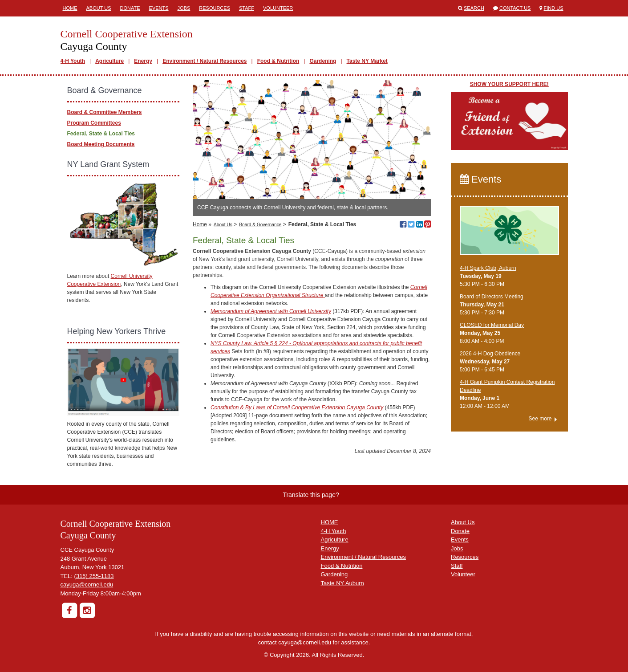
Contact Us (515, 8)
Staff (247, 8)
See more (540, 419)
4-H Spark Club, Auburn (488, 268)
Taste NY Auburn (342, 583)
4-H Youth (73, 61)
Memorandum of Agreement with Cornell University (271, 311)
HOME (330, 522)
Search (474, 8)
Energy (143, 61)
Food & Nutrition (278, 61)
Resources (215, 8)
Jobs (184, 8)
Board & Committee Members (105, 112)
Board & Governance (260, 225)
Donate (130, 8)
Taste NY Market (367, 61)
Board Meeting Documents (101, 144)
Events (159, 8)
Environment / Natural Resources (205, 61)
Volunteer (278, 8)
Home (70, 8)
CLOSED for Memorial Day (492, 325)
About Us (99, 8)
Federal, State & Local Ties (101, 134)
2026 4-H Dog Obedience (490, 354)
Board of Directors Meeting (492, 297)
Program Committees (94, 123)
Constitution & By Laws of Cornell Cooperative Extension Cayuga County (297, 407)
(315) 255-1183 (94, 576)
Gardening (323, 61)
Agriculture (109, 61)
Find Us (554, 8)
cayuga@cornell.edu (87, 584)
